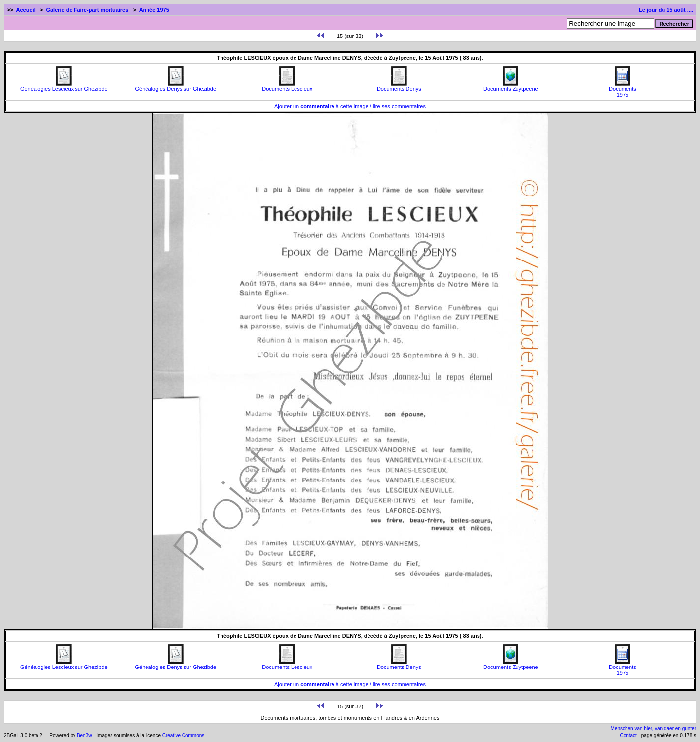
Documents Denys (399, 86)
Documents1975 (623, 89)
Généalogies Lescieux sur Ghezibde (64, 86)
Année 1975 (154, 10)
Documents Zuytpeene (511, 86)
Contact (628, 735)
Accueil (26, 10)
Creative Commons (184, 735)
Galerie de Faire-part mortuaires (87, 10)
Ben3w (85, 735)
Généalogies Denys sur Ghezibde (176, 86)
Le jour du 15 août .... (666, 10)
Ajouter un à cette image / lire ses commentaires (350, 106)
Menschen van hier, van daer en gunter (653, 728)
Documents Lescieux (287, 86)
